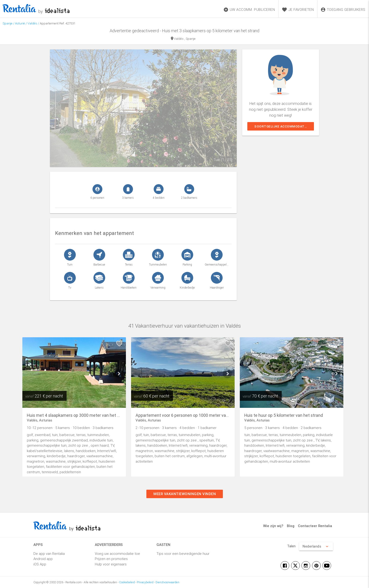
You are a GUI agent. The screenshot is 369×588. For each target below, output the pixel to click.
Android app (43, 559)
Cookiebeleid (127, 582)
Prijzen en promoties (111, 559)
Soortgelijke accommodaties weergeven (284, 126)
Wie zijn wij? (273, 526)
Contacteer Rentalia (315, 526)
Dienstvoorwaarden (167, 582)
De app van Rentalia (49, 554)
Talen (291, 546)
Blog (291, 526)
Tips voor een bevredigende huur (183, 554)
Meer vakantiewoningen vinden (185, 494)
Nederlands (316, 546)
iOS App (40, 564)
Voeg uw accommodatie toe (117, 554)
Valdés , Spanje (183, 39)
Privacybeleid (145, 582)
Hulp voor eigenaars (111, 564)
